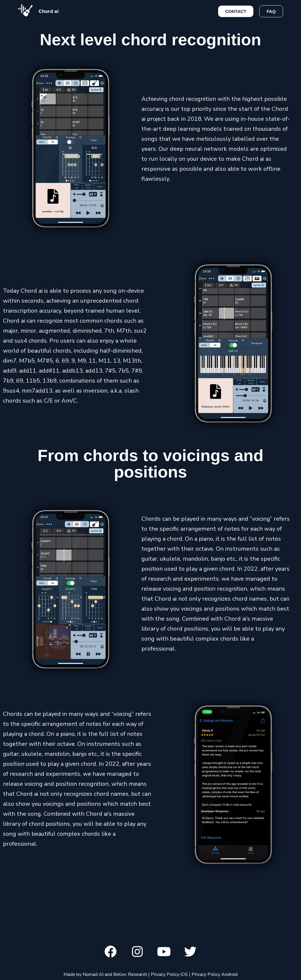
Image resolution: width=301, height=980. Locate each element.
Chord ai (49, 11)
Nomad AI (93, 975)
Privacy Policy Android (215, 975)
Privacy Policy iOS (169, 975)
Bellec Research (130, 975)
